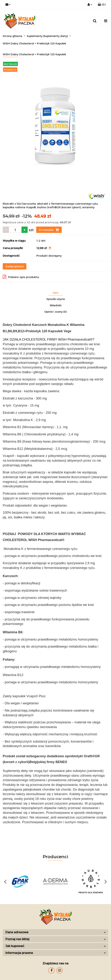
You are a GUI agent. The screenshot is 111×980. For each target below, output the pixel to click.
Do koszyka (49, 230)
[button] (102, 5)
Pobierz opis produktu (21, 277)
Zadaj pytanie (15, 266)
